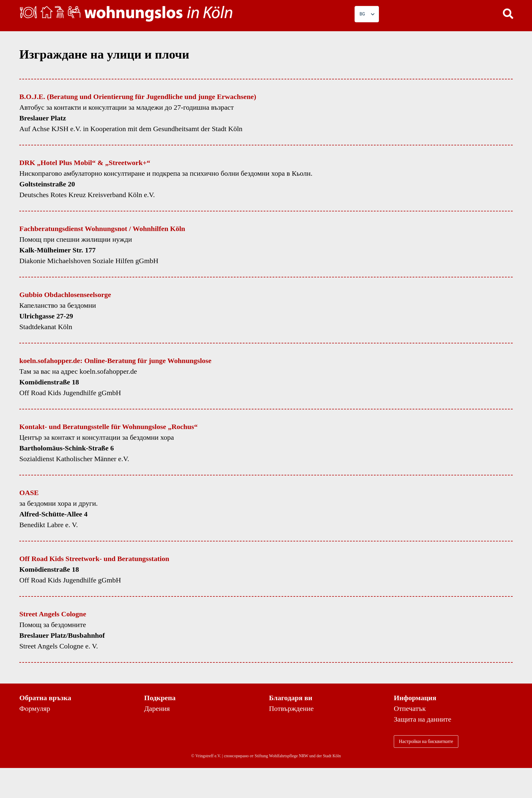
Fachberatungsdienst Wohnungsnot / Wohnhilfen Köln (102, 229)
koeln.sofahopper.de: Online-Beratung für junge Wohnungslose (115, 361)
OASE (29, 493)
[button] (508, 13)
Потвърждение (291, 709)
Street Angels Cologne (53, 614)
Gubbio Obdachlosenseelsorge (65, 295)
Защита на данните (422, 719)
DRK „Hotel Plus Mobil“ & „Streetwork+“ (85, 163)
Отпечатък (410, 709)
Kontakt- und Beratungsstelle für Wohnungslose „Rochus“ (108, 427)
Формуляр (35, 709)
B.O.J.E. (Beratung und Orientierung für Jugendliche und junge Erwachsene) (138, 97)
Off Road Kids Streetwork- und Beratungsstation (94, 559)
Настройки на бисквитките (426, 741)
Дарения (157, 709)
